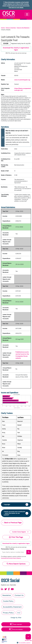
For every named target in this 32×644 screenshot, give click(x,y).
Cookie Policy (8, 601)
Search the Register (23, 28)
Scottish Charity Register (20, 532)
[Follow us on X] (6, 589)
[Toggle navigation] (27, 14)
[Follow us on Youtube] (12, 589)
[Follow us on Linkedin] (2, 589)
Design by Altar (16, 618)
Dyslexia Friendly (16, 629)
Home (3, 28)
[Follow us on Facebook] (9, 589)
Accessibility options (25, 643)
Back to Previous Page (12, 523)
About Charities (11, 28)
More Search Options (16, 564)
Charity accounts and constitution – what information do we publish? (14, 513)
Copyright (7, 505)
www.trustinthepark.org (22, 80)
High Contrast (16, 624)
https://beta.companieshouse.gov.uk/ (23, 89)
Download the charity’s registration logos (16, 543)
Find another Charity (8, 549)
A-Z (19, 613)
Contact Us (19, 595)
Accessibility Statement (12, 607)
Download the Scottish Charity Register (11, 558)
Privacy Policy (8, 613)
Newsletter (7, 595)
